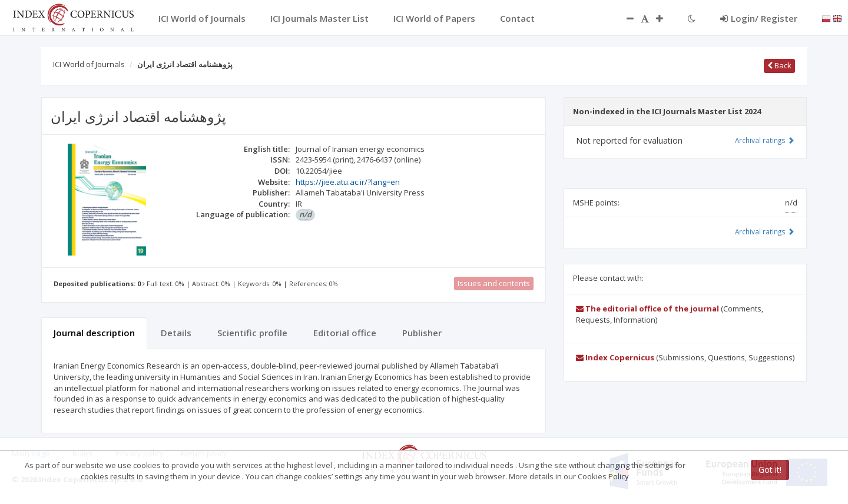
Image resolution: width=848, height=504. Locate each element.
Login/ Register (759, 18)
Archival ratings (765, 140)
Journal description (94, 333)
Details (176, 333)
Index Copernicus (615, 357)
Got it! (770, 470)
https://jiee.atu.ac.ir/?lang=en (348, 182)
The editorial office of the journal (647, 309)
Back (779, 65)
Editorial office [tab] (345, 333)
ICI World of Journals (89, 64)
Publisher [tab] (422, 333)
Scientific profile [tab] (252, 333)
